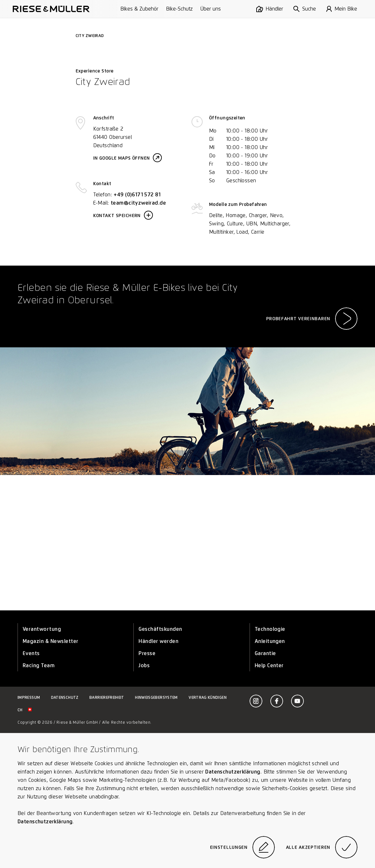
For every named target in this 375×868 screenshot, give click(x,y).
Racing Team (39, 665)
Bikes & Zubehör (139, 9)
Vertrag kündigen (208, 697)
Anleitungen (270, 641)
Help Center (269, 665)
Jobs (144, 665)
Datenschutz (65, 697)
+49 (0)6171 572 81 (137, 195)
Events (31, 653)
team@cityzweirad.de (138, 203)
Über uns (211, 9)
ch (25, 710)
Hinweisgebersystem (156, 697)
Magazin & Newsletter (51, 641)
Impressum (29, 697)
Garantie (265, 653)
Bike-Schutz (179, 9)
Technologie (270, 629)
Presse (147, 653)
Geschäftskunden (160, 629)
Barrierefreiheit (107, 697)
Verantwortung (42, 629)
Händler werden (158, 641)
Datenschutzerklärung (233, 772)
